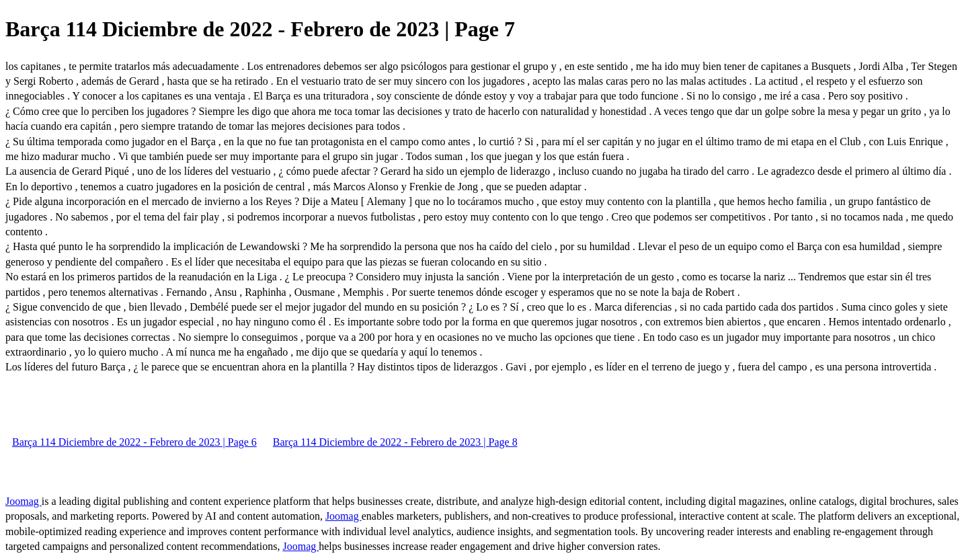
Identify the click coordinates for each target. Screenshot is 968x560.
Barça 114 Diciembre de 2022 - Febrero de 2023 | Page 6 (134, 442)
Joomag (24, 501)
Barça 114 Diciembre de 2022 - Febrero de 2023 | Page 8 (395, 442)
